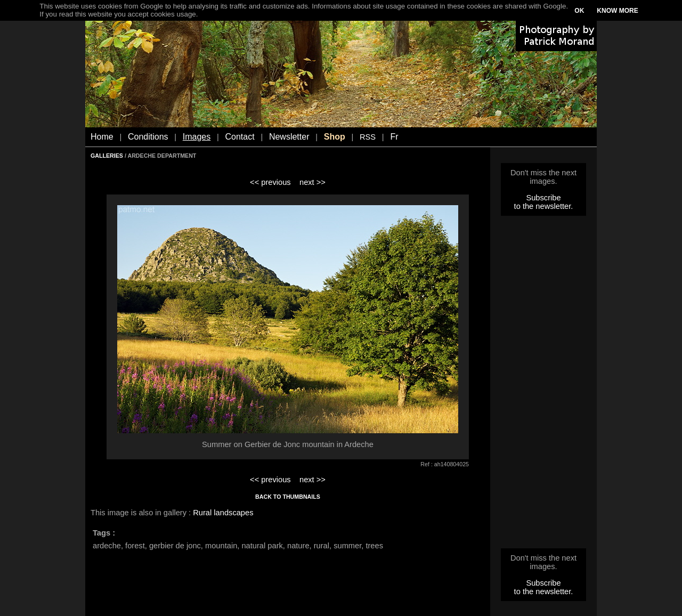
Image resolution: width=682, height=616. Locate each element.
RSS (368, 137)
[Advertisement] (543, 385)
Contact (240, 137)
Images (197, 137)
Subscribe (543, 198)
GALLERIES (107, 156)
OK (579, 11)
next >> (312, 182)
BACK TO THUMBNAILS (288, 497)
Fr (394, 137)
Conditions (148, 137)
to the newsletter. (544, 206)
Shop (335, 137)
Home (102, 137)
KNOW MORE (617, 11)
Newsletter (289, 137)
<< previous (270, 182)
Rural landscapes (223, 513)
